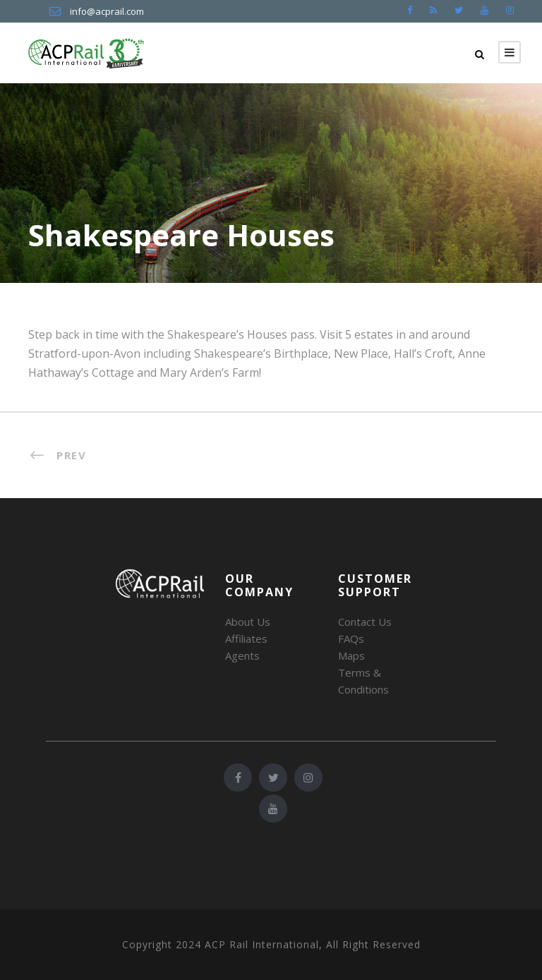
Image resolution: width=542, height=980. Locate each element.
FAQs (351, 639)
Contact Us (365, 622)
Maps (351, 655)
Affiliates (246, 639)
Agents (242, 655)
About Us (248, 622)
